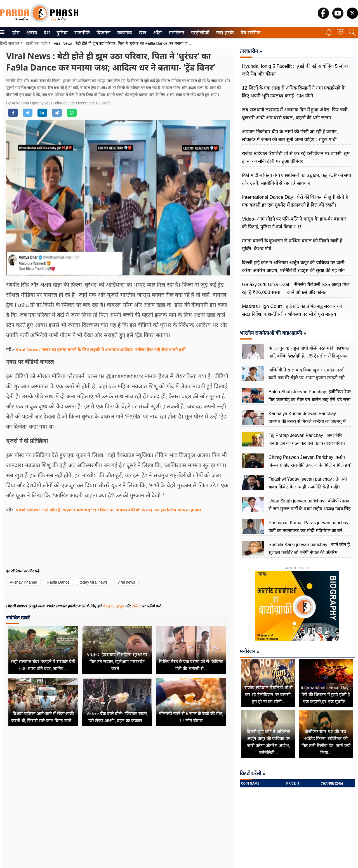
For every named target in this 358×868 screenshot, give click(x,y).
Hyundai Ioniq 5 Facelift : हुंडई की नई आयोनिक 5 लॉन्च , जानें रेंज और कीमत (296, 70)
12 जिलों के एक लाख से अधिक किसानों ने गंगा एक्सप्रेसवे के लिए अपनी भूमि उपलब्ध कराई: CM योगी (294, 92)
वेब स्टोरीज (249, 33)
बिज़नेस (103, 33)
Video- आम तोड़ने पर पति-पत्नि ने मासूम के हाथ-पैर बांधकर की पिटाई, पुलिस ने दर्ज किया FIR (294, 223)
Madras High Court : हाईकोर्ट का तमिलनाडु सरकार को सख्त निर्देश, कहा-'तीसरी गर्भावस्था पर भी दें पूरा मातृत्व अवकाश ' (292, 314)
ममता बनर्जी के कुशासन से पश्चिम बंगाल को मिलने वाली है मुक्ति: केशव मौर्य (292, 245)
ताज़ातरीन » (251, 51)
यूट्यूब (120, 606)
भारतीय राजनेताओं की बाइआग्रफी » (273, 333)
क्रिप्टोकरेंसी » (253, 773)
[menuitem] (16, 32)
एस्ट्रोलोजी (199, 33)
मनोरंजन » (250, 651)
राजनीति (81, 33)
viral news (126, 582)
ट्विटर (136, 606)
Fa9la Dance (58, 582)
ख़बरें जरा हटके (37, 43)
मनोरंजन (176, 33)
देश (46, 33)
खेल (142, 33)
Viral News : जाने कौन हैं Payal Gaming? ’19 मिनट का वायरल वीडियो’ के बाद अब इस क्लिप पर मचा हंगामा (109, 510)
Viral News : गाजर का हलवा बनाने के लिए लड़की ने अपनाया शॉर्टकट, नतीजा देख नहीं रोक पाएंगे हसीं (101, 349)
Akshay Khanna (23, 582)
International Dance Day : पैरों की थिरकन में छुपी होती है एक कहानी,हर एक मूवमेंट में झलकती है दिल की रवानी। (295, 201)
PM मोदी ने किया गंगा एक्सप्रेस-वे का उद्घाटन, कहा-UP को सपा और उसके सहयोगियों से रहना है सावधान (296, 179)
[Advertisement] (118, 798)
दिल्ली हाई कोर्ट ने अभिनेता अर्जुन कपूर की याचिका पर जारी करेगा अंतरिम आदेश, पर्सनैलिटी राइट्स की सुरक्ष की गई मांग (293, 267)
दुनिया (61, 33)
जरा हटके (224, 33)
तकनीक (124, 33)
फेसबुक (108, 606)
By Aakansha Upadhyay (28, 103)
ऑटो (157, 33)
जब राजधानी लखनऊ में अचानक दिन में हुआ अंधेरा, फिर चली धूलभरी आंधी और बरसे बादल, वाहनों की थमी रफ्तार (295, 114)
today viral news (93, 582)
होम (16, 33)
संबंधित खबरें (18, 618)
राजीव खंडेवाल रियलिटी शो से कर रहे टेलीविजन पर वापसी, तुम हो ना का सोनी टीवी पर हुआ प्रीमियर (296, 157)
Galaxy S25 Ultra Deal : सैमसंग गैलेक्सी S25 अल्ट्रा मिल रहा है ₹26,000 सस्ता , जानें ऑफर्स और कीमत (296, 288)
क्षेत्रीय (31, 33)
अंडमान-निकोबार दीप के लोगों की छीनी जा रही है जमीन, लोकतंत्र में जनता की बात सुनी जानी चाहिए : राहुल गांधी (290, 136)
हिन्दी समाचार (10, 43)
